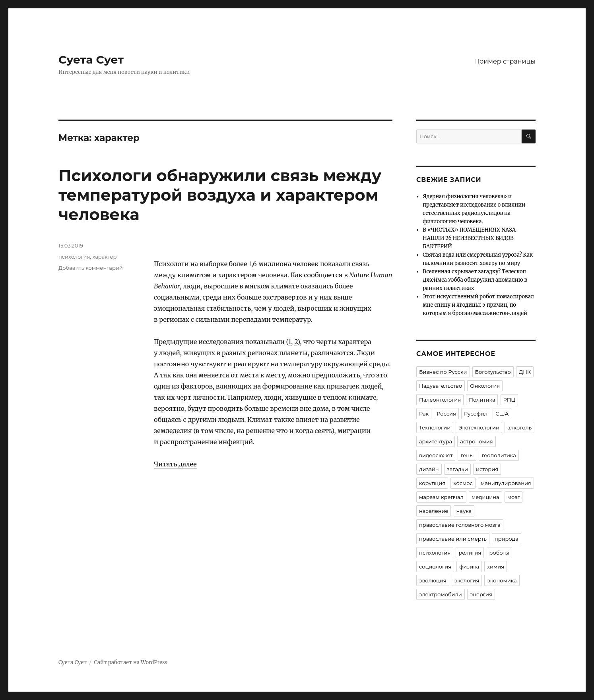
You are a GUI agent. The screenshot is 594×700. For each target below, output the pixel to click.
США (502, 414)
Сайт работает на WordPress (130, 662)
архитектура (436, 441)
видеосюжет (436, 455)
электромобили (441, 594)
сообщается (323, 275)
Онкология (485, 386)
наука (464, 511)
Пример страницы (505, 61)
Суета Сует (91, 60)
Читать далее (175, 464)
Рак (424, 414)
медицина (485, 497)
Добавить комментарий (91, 268)
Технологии (435, 427)
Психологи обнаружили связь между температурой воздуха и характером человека (220, 195)
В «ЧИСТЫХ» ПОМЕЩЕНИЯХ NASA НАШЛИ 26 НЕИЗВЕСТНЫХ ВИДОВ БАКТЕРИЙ (469, 238)
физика (469, 567)
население (434, 511)
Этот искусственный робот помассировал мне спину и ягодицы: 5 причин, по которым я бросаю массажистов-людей (478, 305)
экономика (502, 580)
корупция (432, 483)
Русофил (476, 414)
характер (105, 257)
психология (74, 257)
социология (435, 567)
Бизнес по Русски (443, 372)
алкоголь (519, 427)
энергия (481, 594)
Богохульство (493, 372)
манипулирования (506, 483)
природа (507, 539)
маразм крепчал (441, 497)
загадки (457, 469)
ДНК (525, 372)
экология (467, 580)
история (487, 469)
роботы (499, 553)
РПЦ (510, 400)
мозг (514, 497)
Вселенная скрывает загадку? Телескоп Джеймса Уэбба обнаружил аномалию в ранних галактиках (475, 280)
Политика (482, 400)
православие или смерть (453, 539)
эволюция (433, 580)
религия (470, 553)
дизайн (429, 469)
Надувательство (441, 386)
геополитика (499, 455)
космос (463, 483)
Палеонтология (440, 400)
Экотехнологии (479, 427)
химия (496, 567)
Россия (446, 414)
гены (467, 455)
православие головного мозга (460, 525)
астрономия (476, 441)
